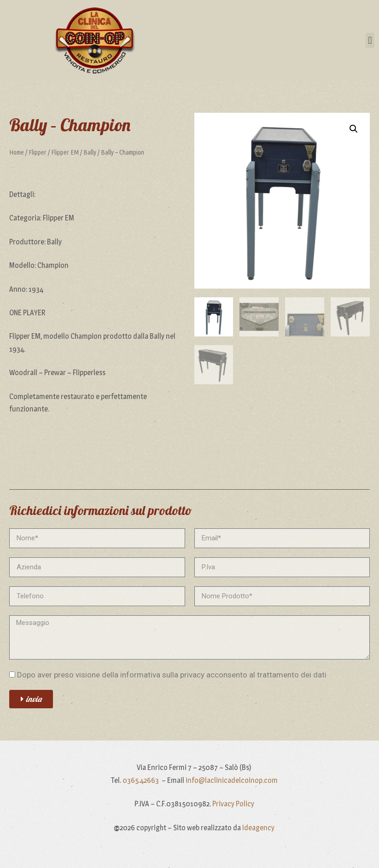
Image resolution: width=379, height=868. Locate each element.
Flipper (38, 152)
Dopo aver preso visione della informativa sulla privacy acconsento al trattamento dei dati (172, 675)
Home (17, 152)
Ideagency (258, 828)
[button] (370, 40)
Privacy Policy (233, 804)
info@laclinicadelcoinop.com (232, 780)
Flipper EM (65, 152)
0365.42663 (141, 780)
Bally (90, 152)
